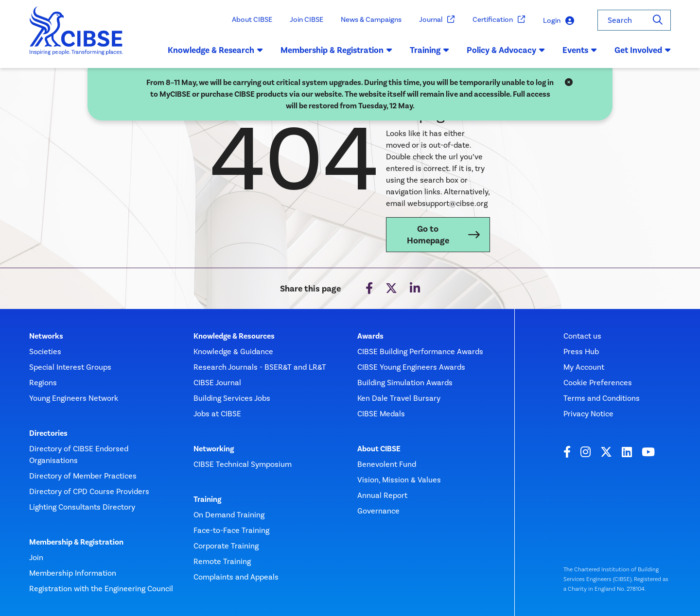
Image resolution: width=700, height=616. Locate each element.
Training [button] (429, 50)
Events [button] (580, 50)
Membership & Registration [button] (336, 50)
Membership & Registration (76, 542)
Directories (48, 433)
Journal (437, 20)
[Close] (569, 83)
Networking (214, 449)
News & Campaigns (371, 19)
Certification (499, 20)
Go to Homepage (428, 235)
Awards (370, 336)
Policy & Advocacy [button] (506, 50)
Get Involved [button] (643, 50)
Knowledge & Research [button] (215, 50)
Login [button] (559, 21)
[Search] (658, 20)
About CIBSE (252, 19)
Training (207, 499)
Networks (46, 336)
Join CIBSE (306, 19)
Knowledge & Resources (234, 336)
